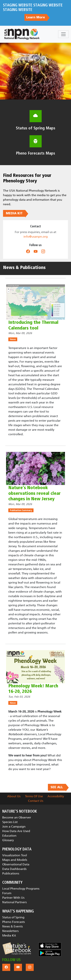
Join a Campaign (14, 827)
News (13, 339)
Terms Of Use (34, 796)
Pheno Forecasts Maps (36, 153)
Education (9, 836)
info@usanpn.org (36, 237)
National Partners (14, 902)
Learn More (36, 17)
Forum (7, 893)
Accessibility (56, 796)
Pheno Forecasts (14, 922)
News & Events (12, 926)
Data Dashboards (14, 869)
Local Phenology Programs (21, 889)
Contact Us (36, 801)
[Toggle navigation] (63, 34)
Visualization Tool (15, 855)
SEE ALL (57, 787)
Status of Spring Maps (36, 128)
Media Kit (9, 935)
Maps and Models (15, 860)
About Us (14, 796)
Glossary (8, 840)
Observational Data (16, 864)
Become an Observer (17, 817)
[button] (17, 949)
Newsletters (10, 931)
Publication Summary (21, 510)
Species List (10, 822)
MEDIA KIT (14, 213)
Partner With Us (13, 898)
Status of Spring (13, 917)
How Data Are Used (16, 831)
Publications (11, 873)
